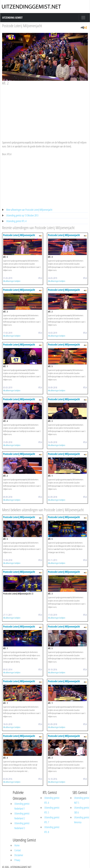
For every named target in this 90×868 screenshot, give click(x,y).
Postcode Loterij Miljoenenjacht (22, 26)
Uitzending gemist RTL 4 (16, 221)
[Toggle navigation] (83, 18)
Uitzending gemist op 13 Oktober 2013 (22, 215)
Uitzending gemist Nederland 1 (22, 806)
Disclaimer (19, 855)
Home (17, 845)
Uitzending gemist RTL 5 (52, 810)
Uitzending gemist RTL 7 (52, 820)
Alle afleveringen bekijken (12, 281)
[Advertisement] (44, 110)
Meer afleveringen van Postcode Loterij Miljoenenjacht (29, 210)
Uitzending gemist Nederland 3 (22, 826)
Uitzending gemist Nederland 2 (22, 816)
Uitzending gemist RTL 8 (52, 830)
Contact (18, 850)
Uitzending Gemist (12, 18)
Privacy (17, 860)
